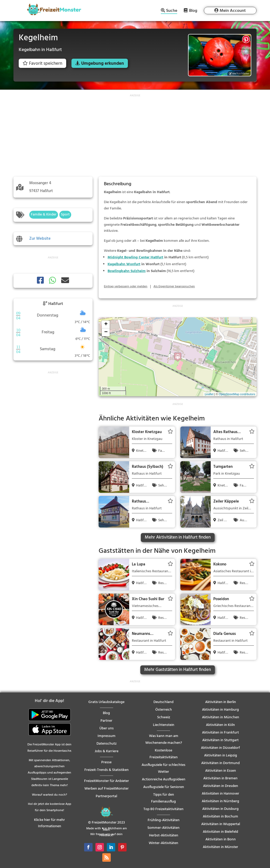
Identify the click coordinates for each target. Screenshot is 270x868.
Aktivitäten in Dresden (221, 786)
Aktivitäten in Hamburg (220, 710)
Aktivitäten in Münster (220, 847)
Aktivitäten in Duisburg (220, 809)
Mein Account (233, 11)
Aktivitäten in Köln (220, 725)
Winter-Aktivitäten (163, 843)
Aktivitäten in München (221, 717)
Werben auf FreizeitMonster (107, 789)
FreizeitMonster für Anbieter (107, 781)
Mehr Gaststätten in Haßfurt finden (178, 670)
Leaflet (209, 394)
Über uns (107, 728)
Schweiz (164, 717)
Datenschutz (107, 744)
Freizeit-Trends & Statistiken (107, 770)
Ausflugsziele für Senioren (164, 787)
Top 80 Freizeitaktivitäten (163, 809)
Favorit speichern (42, 64)
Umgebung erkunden (103, 64)
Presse (106, 762)
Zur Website (40, 239)
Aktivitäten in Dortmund (220, 763)
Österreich (164, 710)
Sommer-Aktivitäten (163, 828)
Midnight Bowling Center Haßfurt (135, 257)
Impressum (107, 736)
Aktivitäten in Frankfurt (220, 733)
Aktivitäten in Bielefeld (220, 832)
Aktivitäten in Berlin (221, 702)
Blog (193, 11)
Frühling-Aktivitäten (164, 820)
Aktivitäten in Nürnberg (220, 801)
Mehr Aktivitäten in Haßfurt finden (178, 537)
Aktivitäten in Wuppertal (221, 824)
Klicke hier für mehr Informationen (49, 823)
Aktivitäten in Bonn (221, 839)
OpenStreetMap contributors (237, 394)
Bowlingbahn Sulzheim (127, 271)
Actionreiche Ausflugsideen (164, 779)
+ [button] (106, 324)
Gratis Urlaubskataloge (106, 702)
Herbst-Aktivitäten (164, 836)
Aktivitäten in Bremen (220, 778)
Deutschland (163, 702)
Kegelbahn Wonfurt (124, 264)
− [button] (106, 332)
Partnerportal (106, 796)
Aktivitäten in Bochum (220, 817)
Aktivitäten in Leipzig (221, 756)
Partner (106, 721)
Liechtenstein (164, 725)
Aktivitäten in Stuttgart (220, 740)
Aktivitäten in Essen (221, 771)
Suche (172, 11)
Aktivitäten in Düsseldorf (220, 748)
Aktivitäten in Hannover (220, 794)
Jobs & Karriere (107, 751)
